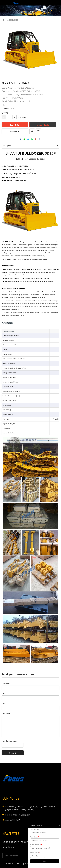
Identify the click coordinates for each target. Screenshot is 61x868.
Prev (4, 50)
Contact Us (15, 131)
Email (4, 694)
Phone (4, 703)
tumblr (39, 139)
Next (57, 50)
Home (3, 20)
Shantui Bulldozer (13, 20)
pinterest (36, 139)
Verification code (9, 741)
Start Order (15, 125)
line (24, 139)
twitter (28, 139)
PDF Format (32, 131)
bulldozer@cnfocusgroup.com (16, 815)
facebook (21, 139)
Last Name (6, 684)
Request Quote (43, 125)
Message (6, 713)
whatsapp (32, 139)
